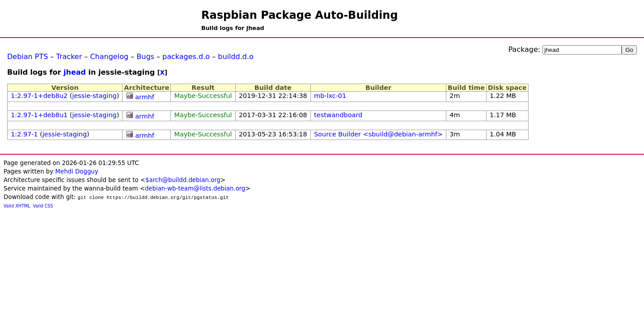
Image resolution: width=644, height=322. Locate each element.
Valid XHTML (17, 206)
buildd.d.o (236, 57)
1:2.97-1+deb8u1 (39, 115)
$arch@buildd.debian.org (183, 180)
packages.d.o (186, 57)
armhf (145, 97)
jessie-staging (94, 96)
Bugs (145, 57)
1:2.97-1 (24, 134)
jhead (75, 72)
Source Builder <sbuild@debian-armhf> (378, 134)
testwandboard (338, 115)
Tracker (69, 57)
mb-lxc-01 (330, 96)
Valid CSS (43, 206)
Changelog (109, 57)
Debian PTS (28, 57)
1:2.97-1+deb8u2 (39, 96)
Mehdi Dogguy (76, 172)
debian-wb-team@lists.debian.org (195, 189)
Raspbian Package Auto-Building (300, 15)
